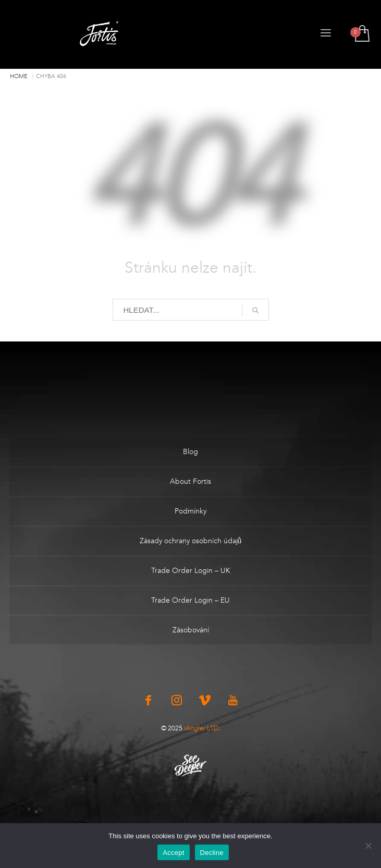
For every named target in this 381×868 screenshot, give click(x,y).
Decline (212, 853)
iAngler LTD (201, 728)
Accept (173, 853)
